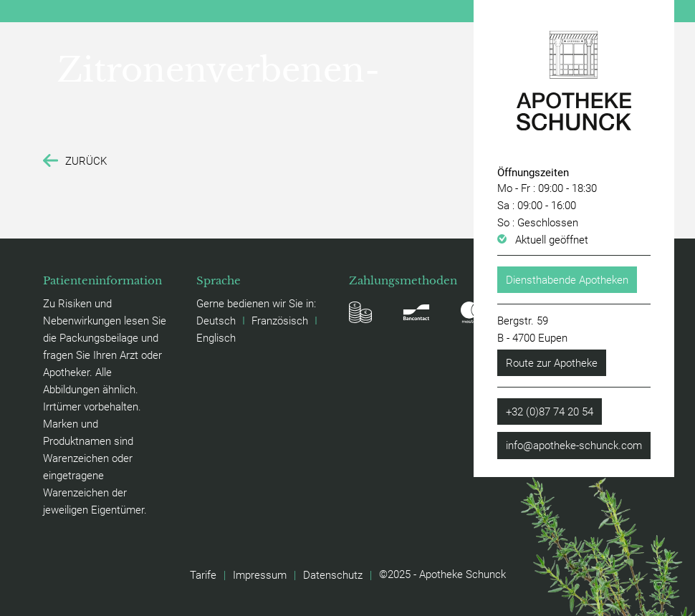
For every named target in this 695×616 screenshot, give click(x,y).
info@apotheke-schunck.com (574, 445)
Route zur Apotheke (552, 362)
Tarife (203, 574)
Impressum (260, 574)
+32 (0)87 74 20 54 (550, 411)
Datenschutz (333, 574)
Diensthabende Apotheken (567, 279)
